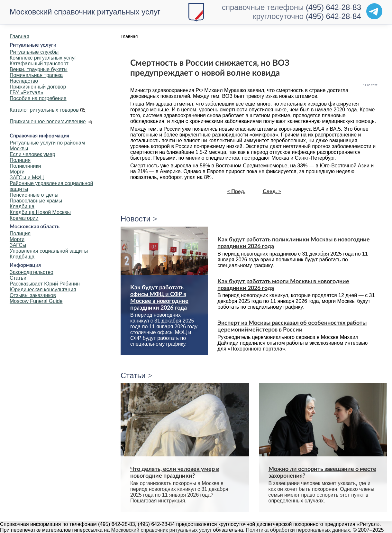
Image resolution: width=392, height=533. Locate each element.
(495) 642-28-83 (333, 7)
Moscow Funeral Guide (36, 301)
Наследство (24, 81)
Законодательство (32, 272)
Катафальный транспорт (39, 64)
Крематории (24, 218)
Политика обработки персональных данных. (299, 530)
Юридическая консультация (43, 290)
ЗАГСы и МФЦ (27, 178)
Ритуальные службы (34, 52)
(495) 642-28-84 (333, 16)
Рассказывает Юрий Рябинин (45, 284)
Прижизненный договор (38, 87)
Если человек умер (32, 154)
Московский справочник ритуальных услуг (85, 12)
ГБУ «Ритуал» (26, 93)
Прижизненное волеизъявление (48, 122)
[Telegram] (374, 11)
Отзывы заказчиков (33, 295)
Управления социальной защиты (49, 251)
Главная (19, 37)
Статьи (18, 278)
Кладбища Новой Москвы (40, 212)
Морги (17, 172)
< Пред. (236, 192)
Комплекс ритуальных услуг (43, 58)
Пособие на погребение (38, 98)
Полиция (20, 160)
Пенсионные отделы (34, 195)
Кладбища (22, 206)
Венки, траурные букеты (39, 69)
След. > (272, 192)
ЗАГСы (18, 245)
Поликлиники (25, 166)
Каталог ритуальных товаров (44, 110)
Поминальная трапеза (36, 75)
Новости (136, 219)
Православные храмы (36, 201)
